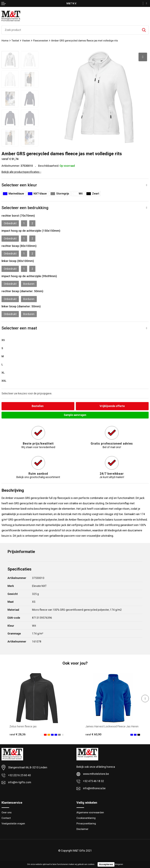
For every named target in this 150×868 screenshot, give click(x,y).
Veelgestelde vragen (13, 824)
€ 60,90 (93, 734)
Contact (6, 818)
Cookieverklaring (86, 818)
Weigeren (119, 864)
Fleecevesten (41, 41)
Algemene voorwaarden (90, 813)
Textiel (15, 41)
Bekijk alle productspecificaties (21, 172)
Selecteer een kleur (19, 185)
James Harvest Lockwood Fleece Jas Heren (112, 726)
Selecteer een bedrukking (25, 208)
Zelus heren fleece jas (23, 726)
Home (5, 41)
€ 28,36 (18, 734)
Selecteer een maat (19, 328)
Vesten (26, 41)
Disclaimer (82, 829)
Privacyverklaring (86, 824)
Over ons (7, 813)
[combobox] (70, 30)
